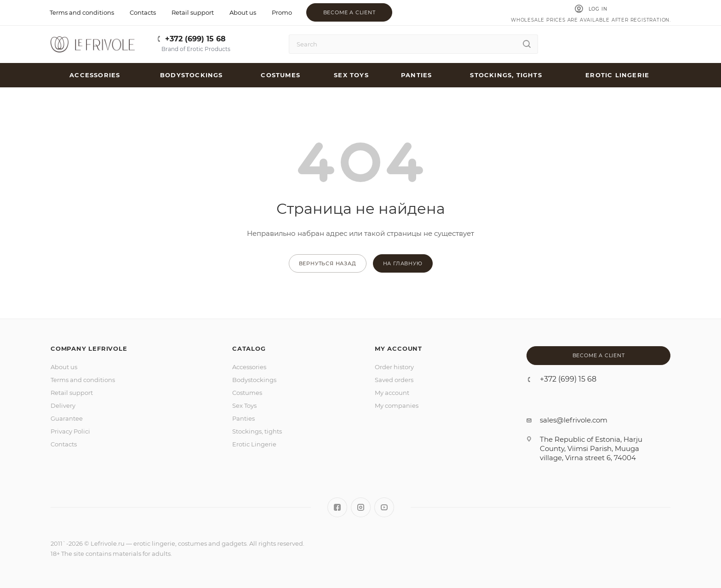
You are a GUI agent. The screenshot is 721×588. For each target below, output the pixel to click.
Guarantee (67, 418)
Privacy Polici (70, 431)
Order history (394, 367)
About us (64, 367)
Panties (243, 418)
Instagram (361, 507)
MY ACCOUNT (398, 348)
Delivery (63, 405)
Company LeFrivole (89, 348)
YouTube (384, 507)
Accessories (249, 367)
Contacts (64, 444)
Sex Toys (244, 405)
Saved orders (394, 380)
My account (392, 393)
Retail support (72, 393)
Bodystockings (254, 380)
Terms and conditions (83, 380)
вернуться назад (328, 263)
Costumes (247, 393)
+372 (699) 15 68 (195, 39)
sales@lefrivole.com (574, 420)
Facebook (337, 507)
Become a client (349, 12)
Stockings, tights (257, 431)
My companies (397, 405)
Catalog (249, 348)
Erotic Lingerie (254, 444)
